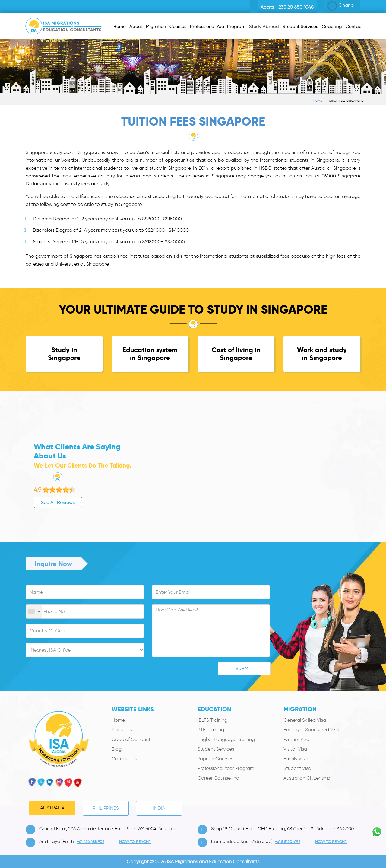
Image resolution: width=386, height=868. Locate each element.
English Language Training (226, 739)
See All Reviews (28, 502)
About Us (122, 730)
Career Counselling (218, 778)
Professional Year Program (226, 768)
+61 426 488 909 (91, 842)
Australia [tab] (52, 808)
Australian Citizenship (307, 778)
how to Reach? (135, 842)
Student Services (216, 749)
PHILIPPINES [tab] (106, 808)
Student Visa (297, 768)
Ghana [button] (341, 6)
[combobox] (34, 612)
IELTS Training (212, 720)
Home (318, 101)
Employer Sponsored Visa (311, 730)
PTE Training (211, 730)
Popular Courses (215, 759)
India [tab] (159, 808)
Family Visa (296, 759)
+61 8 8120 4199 (288, 842)
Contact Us (124, 759)
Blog (117, 749)
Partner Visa (296, 739)
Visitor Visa (295, 749)
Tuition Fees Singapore (345, 101)
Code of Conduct (131, 739)
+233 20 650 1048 (295, 7)
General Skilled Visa (305, 720)
